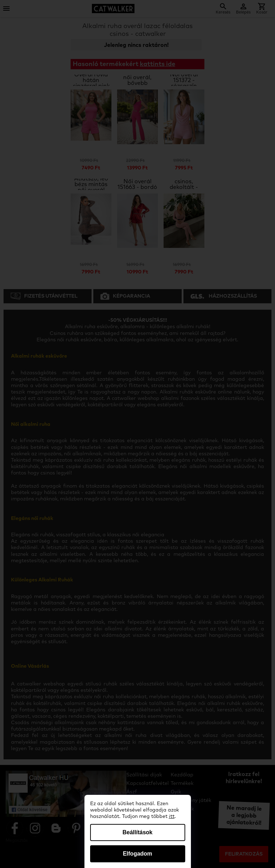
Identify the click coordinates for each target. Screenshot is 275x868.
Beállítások (137, 832)
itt (172, 817)
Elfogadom (137, 854)
